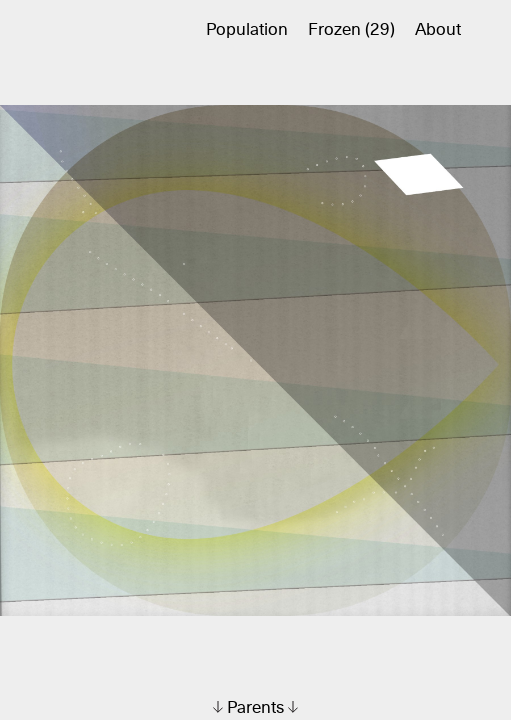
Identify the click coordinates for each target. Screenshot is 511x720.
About (438, 30)
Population (247, 30)
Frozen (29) (351, 30)
